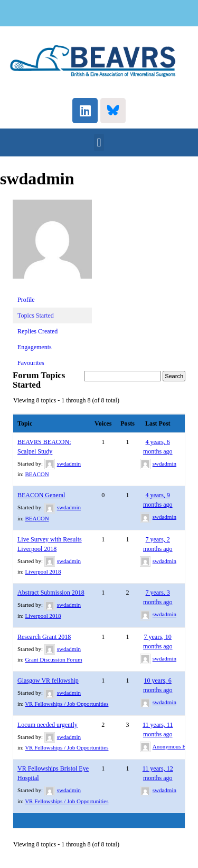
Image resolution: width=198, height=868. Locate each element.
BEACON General (41, 495)
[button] (99, 142)
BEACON (37, 474)
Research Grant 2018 (44, 637)
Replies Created (37, 331)
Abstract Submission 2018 (51, 593)
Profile (26, 300)
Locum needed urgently (48, 725)
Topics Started (36, 315)
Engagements (35, 347)
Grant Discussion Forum (53, 659)
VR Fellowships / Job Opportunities (67, 704)
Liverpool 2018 (43, 571)
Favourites (31, 363)
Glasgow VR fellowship (48, 680)
